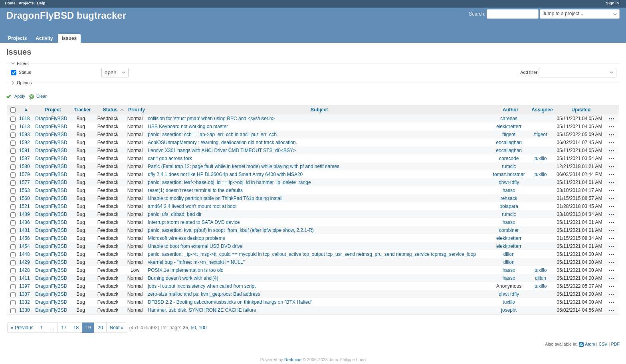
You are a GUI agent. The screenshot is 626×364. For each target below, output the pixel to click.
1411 (25, 278)
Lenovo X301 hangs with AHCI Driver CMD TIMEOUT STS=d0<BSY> (222, 150)
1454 (25, 246)
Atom (590, 344)
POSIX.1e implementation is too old (185, 270)
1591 (25, 150)
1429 (25, 262)
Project (53, 110)
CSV (603, 344)
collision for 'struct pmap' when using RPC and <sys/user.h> (211, 119)
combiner (509, 230)
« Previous (22, 328)
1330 (25, 310)
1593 (25, 135)
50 (193, 328)
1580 (25, 166)
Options (24, 83)
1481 (25, 230)
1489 (25, 214)
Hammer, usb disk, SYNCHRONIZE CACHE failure (202, 310)
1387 (25, 294)
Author (510, 110)
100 (203, 328)
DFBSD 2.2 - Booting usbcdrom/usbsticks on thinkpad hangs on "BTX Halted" (230, 302)
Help (41, 3)
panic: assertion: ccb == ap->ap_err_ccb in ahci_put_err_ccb (212, 135)
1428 (25, 270)
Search (476, 14)
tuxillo (541, 158)
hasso (509, 190)
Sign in (612, 3)
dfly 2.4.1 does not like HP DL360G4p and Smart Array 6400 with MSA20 (225, 174)
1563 (25, 190)
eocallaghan (509, 142)
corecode (509, 158)
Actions (612, 119)
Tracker (82, 110)
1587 (25, 158)
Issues (69, 38)
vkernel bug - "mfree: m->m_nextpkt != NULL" (196, 262)
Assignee (542, 110)
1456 (25, 238)
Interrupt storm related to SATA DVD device (194, 222)
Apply (20, 96)
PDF (615, 344)
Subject (319, 110)
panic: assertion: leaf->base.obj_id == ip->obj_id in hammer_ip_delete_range (229, 182)
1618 (25, 119)
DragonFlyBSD (51, 119)
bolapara (509, 206)
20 (100, 328)
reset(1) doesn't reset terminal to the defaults (195, 190)
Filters (23, 63)
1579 (25, 174)
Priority (137, 110)
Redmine (293, 360)
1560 (25, 198)
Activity (44, 38)
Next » (117, 328)
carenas (509, 119)
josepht (509, 310)
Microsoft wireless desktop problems (186, 238)
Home (10, 3)
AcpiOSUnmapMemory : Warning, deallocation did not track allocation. (222, 142)
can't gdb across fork (170, 158)
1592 (25, 142)
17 (64, 328)
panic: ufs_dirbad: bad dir (175, 214)
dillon (509, 254)
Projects (26, 3)
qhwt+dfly (509, 182)
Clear (42, 96)
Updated (581, 110)
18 (76, 328)
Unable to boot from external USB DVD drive (195, 246)
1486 (25, 222)
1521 (25, 206)
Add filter (529, 72)
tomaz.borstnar (509, 174)
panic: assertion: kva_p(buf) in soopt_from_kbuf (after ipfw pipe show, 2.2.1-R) (231, 230)
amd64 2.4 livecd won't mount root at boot (192, 206)
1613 (25, 127)
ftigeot (509, 135)
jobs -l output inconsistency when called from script (202, 286)
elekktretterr (509, 127)
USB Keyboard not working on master (188, 127)
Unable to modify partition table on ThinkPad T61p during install (215, 198)
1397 (25, 286)
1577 (25, 182)
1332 (25, 302)
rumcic (509, 166)
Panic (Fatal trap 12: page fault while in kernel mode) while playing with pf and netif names (244, 166)
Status (24, 72)
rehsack (509, 198)
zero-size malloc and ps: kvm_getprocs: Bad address (204, 294)
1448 (25, 254)
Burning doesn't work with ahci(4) (183, 278)
